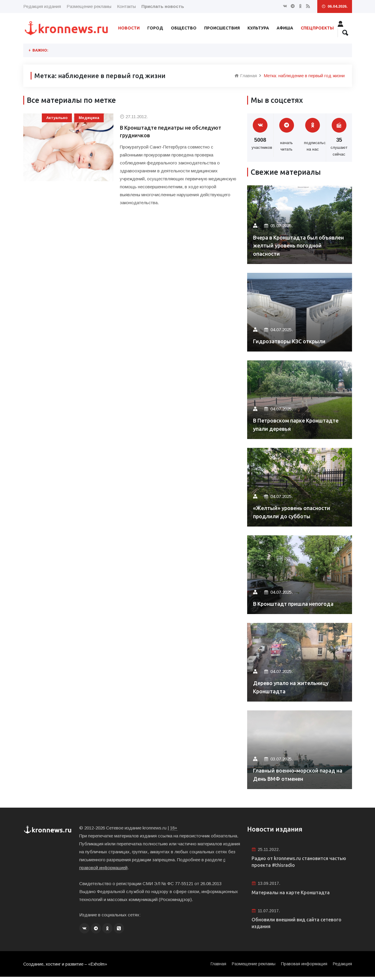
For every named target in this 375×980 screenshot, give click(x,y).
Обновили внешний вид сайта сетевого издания (290, 926)
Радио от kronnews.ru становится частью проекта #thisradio (295, 862)
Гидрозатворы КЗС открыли (295, 341)
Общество (184, 28)
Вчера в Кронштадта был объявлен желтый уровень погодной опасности (293, 245)
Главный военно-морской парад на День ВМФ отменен (296, 774)
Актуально (57, 118)
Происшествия (222, 28)
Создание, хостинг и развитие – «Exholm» (66, 967)
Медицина (89, 118)
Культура (258, 28)
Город (155, 28)
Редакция (342, 967)
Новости (129, 28)
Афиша (285, 28)
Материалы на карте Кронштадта (295, 894)
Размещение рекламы (89, 6)
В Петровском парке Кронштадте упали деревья (294, 424)
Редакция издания (42, 6)
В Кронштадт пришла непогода (299, 604)
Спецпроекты (317, 28)
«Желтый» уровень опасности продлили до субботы (297, 512)
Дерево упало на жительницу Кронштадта (297, 687)
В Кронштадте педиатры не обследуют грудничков (178, 132)
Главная (246, 76)
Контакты (126, 6)
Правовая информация (303, 967)
